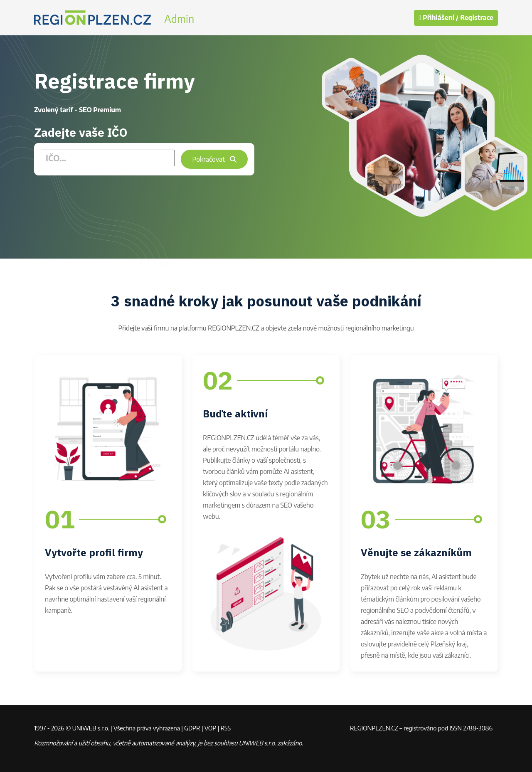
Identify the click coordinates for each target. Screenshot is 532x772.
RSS (225, 728)
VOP (211, 728)
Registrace (477, 18)
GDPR (192, 728)
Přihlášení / (438, 18)
